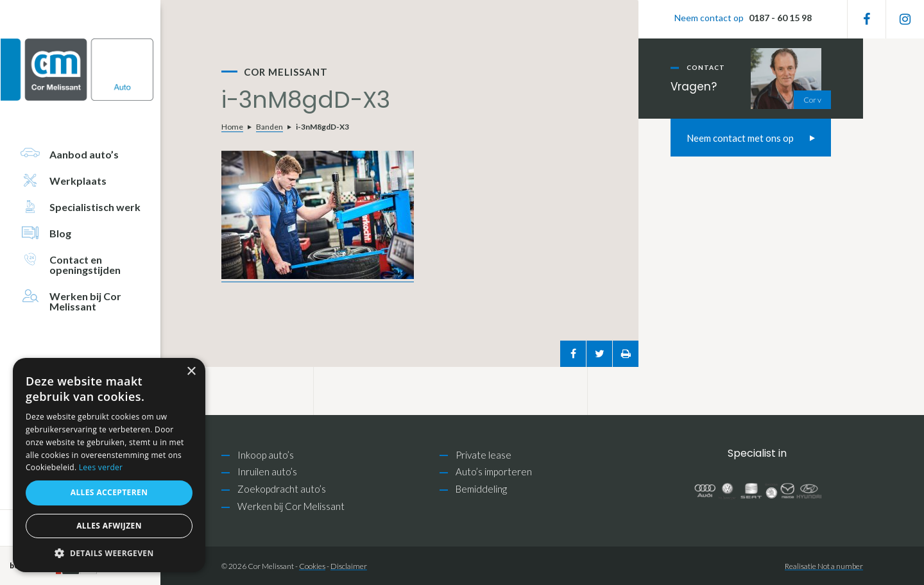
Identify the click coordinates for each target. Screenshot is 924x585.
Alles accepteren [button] (109, 492)
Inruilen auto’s (267, 471)
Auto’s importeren (494, 471)
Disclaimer (349, 566)
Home (232, 127)
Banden (269, 127)
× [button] (191, 372)
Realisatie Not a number (824, 566)
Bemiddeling (481, 489)
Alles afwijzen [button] (109, 526)
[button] (109, 553)
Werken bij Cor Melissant (291, 506)
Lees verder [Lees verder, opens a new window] (101, 467)
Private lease (483, 455)
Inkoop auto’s (266, 455)
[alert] (109, 465)
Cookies (312, 566)
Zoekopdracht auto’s (282, 489)
